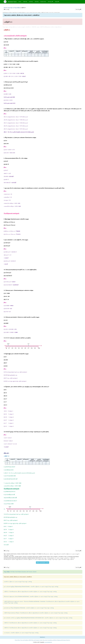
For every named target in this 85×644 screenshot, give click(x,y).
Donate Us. (68, 640)
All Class (50, 2)
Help (44, 640)
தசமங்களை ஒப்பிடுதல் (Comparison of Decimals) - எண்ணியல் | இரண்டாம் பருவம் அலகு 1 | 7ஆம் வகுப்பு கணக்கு (29, 608)
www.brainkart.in (48, 642)
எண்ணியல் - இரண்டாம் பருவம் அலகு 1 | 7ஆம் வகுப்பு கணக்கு (18, 582)
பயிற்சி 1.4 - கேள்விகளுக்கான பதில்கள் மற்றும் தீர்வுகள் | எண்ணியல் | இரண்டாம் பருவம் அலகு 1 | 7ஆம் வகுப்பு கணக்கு (30, 623)
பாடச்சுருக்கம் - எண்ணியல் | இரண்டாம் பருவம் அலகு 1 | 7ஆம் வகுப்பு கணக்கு (21, 633)
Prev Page (6, 9)
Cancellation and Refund (52, 640)
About (57, 2)
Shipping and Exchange (61, 640)
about (46, 640)
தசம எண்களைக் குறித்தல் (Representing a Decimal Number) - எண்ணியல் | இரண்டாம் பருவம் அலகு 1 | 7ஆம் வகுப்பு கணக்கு (31, 587)
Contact (41, 640)
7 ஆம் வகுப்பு (10, 8)
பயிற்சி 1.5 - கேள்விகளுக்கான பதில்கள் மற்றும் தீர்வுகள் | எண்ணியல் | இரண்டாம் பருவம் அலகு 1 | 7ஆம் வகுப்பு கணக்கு (30, 628)
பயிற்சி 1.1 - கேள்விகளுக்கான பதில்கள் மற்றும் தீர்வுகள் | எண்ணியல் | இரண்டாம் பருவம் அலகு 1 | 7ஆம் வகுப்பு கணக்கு (30, 592)
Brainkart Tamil (12, 2)
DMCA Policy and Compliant (34, 640)
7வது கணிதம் (17, 8)
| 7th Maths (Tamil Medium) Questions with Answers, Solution (20, 572)
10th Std (25, 2)
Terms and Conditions (24, 640)
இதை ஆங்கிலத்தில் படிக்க (42, 563)
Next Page (78, 9)
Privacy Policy (17, 640)
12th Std (37, 2)
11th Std (31, 2)
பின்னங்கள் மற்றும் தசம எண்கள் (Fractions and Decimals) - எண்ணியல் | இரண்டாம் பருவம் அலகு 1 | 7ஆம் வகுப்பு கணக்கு (31, 597)
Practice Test (43, 2)
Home (20, 2)
